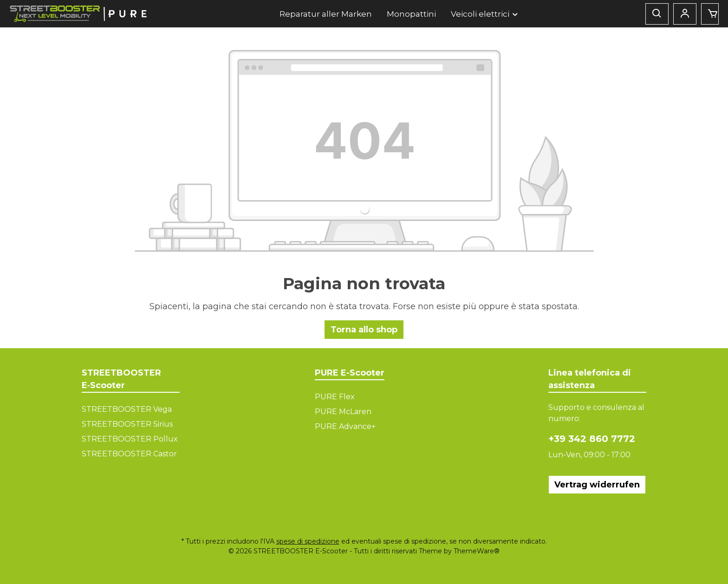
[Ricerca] (657, 14)
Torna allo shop (364, 330)
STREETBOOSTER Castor (129, 454)
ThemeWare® (477, 551)
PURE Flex (335, 397)
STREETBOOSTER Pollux (130, 439)
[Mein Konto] (685, 14)
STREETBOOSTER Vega (127, 409)
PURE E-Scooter (350, 373)
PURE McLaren (343, 412)
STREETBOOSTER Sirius (127, 424)
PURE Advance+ (345, 426)
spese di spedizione (308, 541)
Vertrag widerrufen (597, 485)
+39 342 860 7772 (592, 439)
